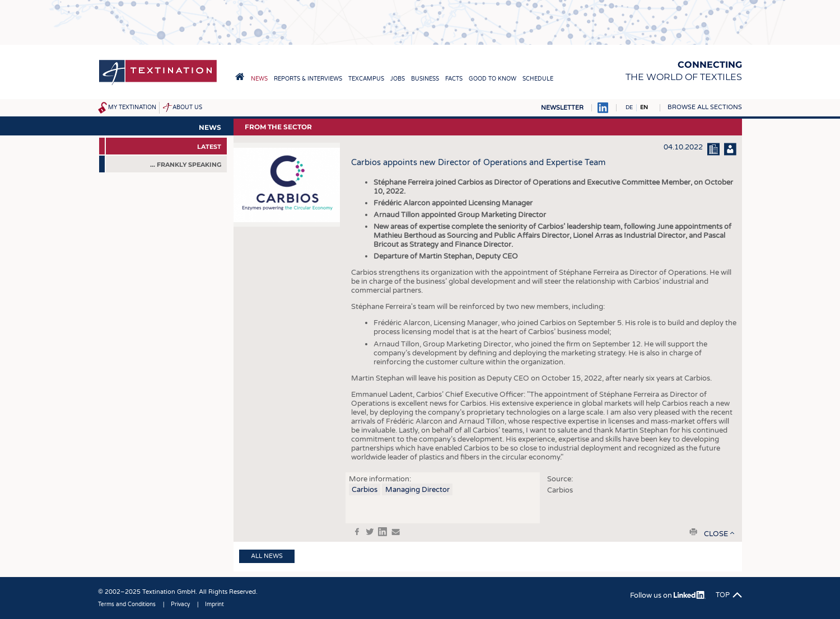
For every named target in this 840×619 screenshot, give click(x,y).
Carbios (365, 490)
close (716, 534)
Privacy (180, 604)
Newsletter (562, 108)
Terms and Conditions (127, 604)
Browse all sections (705, 107)
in (382, 532)
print (693, 532)
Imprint (214, 604)
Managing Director (417, 490)
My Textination (132, 107)
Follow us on (668, 595)
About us (187, 107)
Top (723, 595)
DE (629, 107)
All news (267, 556)
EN (644, 107)
